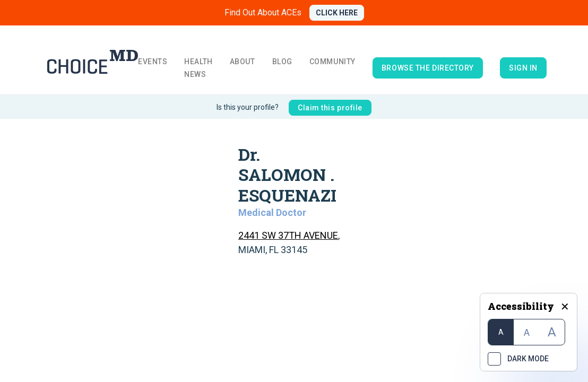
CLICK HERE (337, 13)
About (243, 62)
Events (153, 62)
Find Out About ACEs (263, 12)
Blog (282, 62)
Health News (198, 68)
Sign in (523, 68)
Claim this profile (330, 108)
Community (332, 62)
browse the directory (428, 68)
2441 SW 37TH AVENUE (288, 235)
